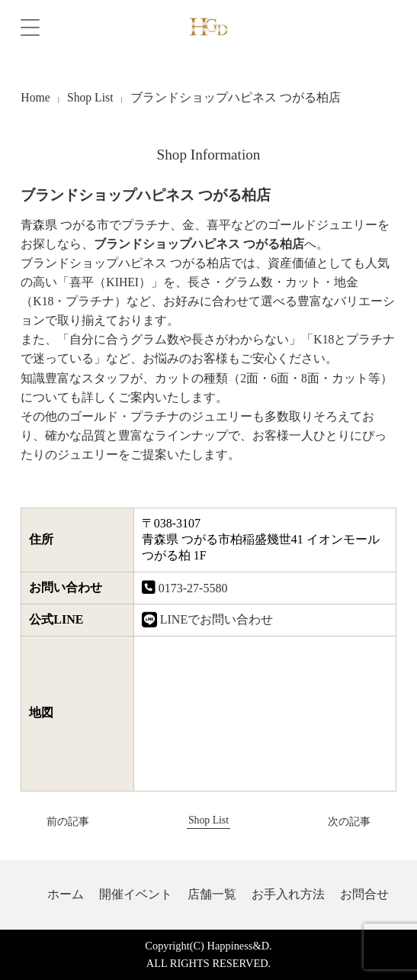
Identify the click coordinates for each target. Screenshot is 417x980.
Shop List (90, 97)
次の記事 (360, 822)
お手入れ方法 (288, 894)
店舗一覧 (212, 894)
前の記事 (56, 822)
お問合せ (364, 894)
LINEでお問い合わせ (217, 619)
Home (35, 97)
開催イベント (136, 894)
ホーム (66, 894)
